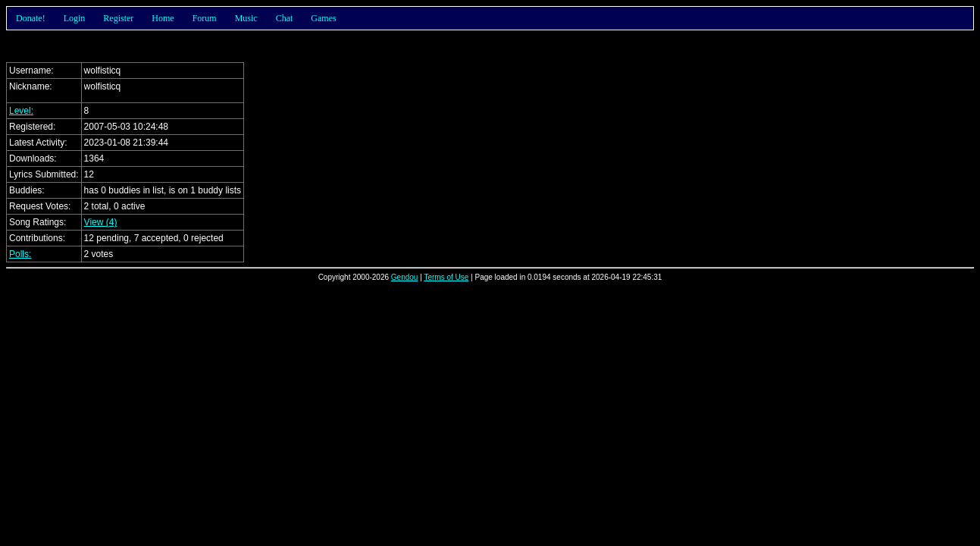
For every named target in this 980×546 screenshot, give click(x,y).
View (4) (101, 222)
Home (163, 18)
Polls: (20, 254)
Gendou (405, 277)
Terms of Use (446, 277)
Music (246, 18)
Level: (21, 111)
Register (118, 18)
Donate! (31, 18)
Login (75, 18)
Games (323, 18)
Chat (285, 18)
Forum (205, 18)
